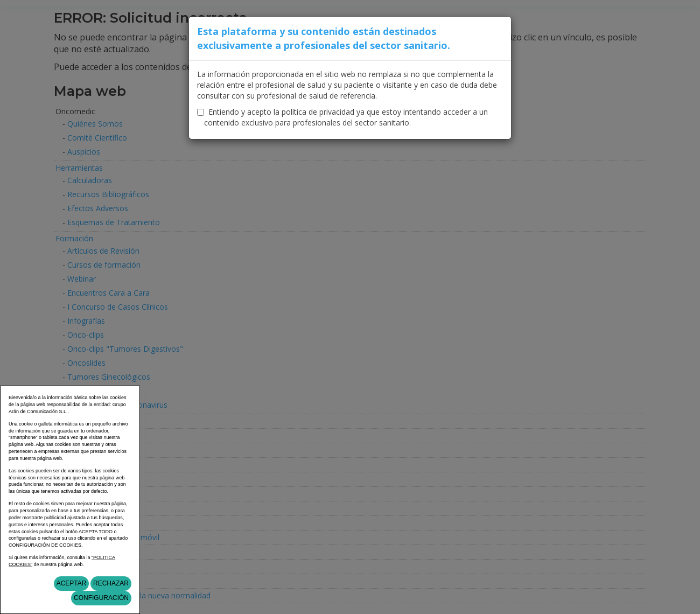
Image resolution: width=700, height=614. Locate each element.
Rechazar (111, 583)
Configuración (101, 598)
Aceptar (72, 583)
